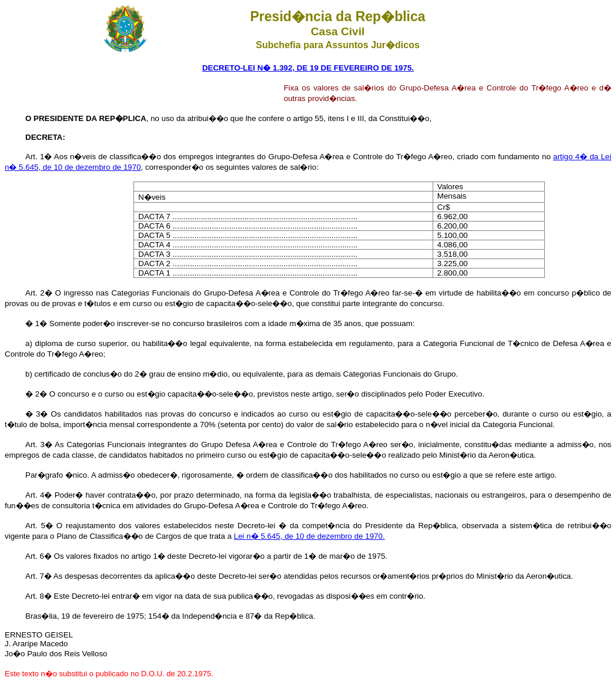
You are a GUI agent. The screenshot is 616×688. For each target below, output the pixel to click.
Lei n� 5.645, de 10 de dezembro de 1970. (309, 536)
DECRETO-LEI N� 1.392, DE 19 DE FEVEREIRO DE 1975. (308, 68)
